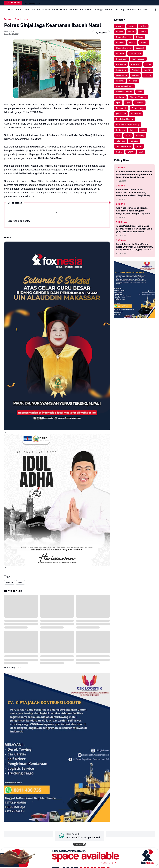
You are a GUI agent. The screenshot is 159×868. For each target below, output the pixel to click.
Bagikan (101, 33)
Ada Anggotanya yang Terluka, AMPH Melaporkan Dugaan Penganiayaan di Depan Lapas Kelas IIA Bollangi (134, 211)
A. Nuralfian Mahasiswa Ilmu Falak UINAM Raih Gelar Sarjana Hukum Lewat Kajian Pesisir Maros (134, 174)
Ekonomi (74, 10)
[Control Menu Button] (155, 10)
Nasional (36, 10)
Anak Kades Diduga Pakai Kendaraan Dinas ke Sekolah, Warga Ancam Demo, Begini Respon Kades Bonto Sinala (134, 193)
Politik (55, 10)
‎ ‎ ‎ (28, 834)
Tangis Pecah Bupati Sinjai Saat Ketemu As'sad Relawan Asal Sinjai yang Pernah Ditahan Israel (134, 229)
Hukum (64, 10)
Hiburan (109, 10)
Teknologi (120, 10)
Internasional (23, 10)
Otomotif (132, 10)
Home (11, 10)
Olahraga (98, 10)
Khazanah (143, 10)
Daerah (46, 10)
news (20, 582)
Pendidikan (86, 10)
